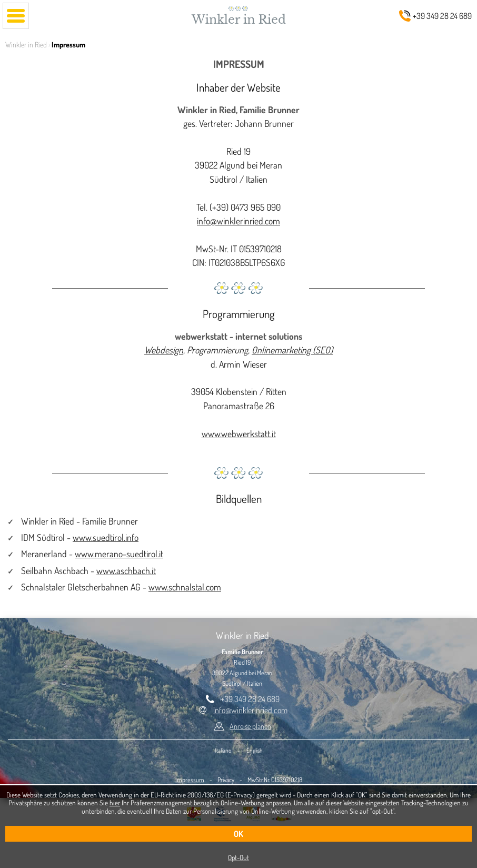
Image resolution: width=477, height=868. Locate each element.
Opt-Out (238, 857)
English (255, 750)
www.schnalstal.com (185, 587)
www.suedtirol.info (106, 537)
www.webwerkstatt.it (239, 433)
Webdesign (164, 350)
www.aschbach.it (126, 570)
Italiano (223, 750)
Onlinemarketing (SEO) (292, 350)
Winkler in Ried (26, 45)
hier (115, 802)
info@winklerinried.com (238, 221)
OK (238, 834)
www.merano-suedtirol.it (119, 554)
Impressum (190, 780)
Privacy (226, 780)
